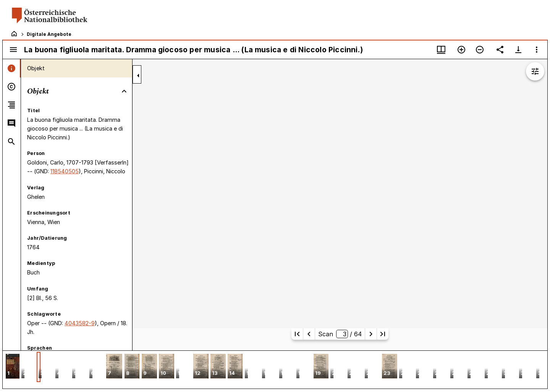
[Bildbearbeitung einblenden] (535, 71)
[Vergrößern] (461, 50)
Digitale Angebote (49, 34)
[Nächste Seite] (371, 334)
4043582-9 (80, 323)
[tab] (12, 68)
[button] (13, 367)
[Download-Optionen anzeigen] (518, 50)
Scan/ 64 (340, 334)
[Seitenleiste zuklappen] (138, 76)
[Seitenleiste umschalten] (13, 50)
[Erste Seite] (297, 334)
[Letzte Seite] (383, 334)
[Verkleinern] (480, 50)
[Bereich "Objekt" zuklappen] (124, 91)
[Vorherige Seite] (309, 334)
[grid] (275, 369)
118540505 (65, 171)
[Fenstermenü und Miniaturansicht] (441, 50)
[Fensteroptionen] (537, 50)
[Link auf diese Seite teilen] (500, 50)
